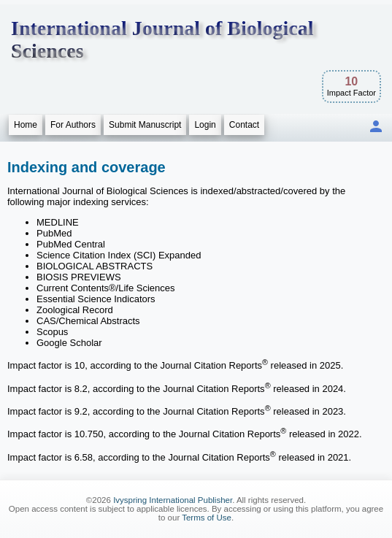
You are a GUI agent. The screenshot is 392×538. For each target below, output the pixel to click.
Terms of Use (207, 518)
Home (26, 125)
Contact (244, 125)
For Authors (73, 125)
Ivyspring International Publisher (173, 500)
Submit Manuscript (145, 125)
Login (205, 125)
